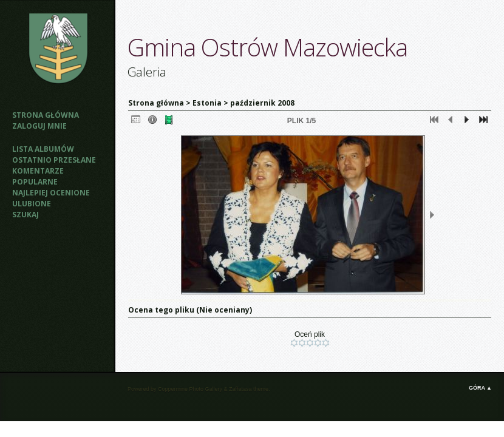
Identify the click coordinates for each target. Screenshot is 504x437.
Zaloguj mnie (39, 126)
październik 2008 (262, 103)
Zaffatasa (240, 389)
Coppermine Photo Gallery (190, 389)
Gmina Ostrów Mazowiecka (267, 47)
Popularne (35, 182)
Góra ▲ (480, 388)
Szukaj (26, 215)
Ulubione (32, 204)
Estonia (207, 103)
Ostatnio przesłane (54, 160)
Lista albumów (43, 149)
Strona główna (46, 115)
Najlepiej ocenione (51, 193)
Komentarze (38, 171)
